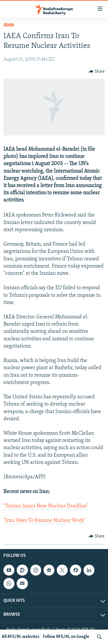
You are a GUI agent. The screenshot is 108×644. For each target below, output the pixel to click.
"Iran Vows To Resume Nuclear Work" (45, 521)
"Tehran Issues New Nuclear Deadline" (46, 506)
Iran (9, 25)
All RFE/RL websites (21, 637)
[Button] (97, 72)
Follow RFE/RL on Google (66, 637)
